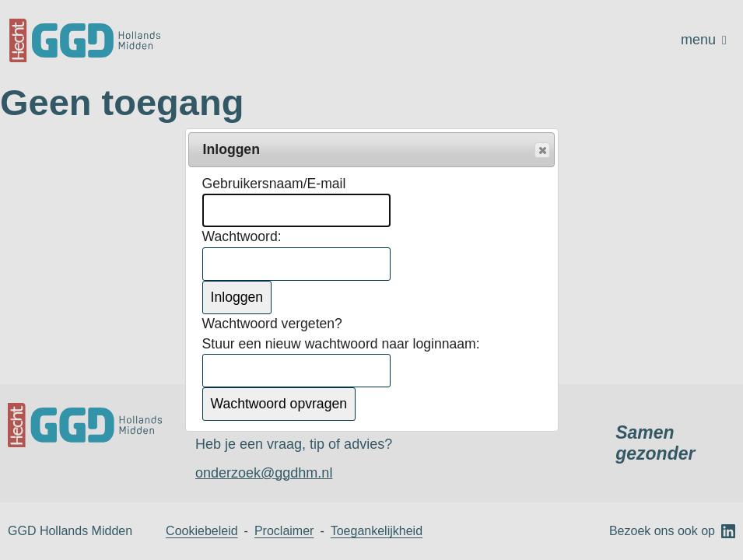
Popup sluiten (541, 151)
